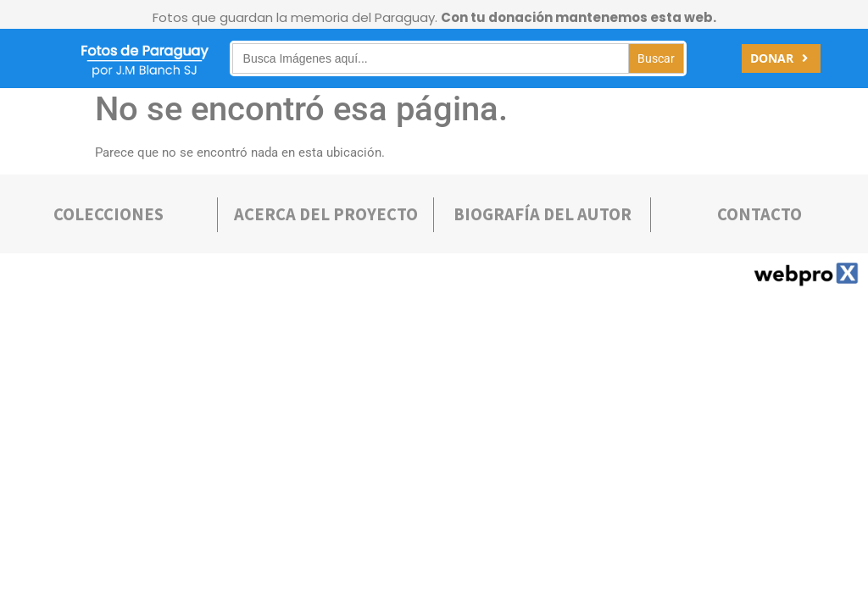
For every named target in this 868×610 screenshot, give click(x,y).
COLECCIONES (108, 214)
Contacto (759, 214)
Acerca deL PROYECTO (326, 214)
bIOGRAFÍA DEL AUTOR (542, 214)
